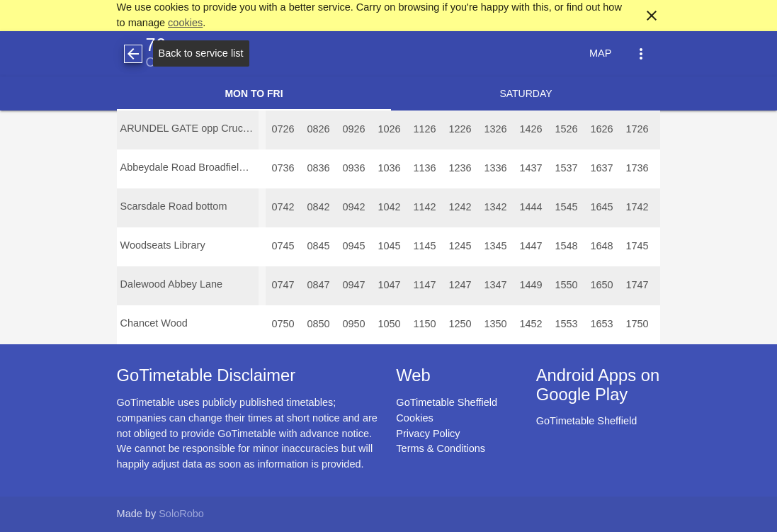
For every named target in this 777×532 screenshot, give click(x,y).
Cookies (414, 418)
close (652, 16)
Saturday (526, 94)
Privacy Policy (428, 434)
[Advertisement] (389, 492)
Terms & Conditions (441, 448)
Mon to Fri (254, 94)
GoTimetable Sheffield (447, 402)
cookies (185, 23)
